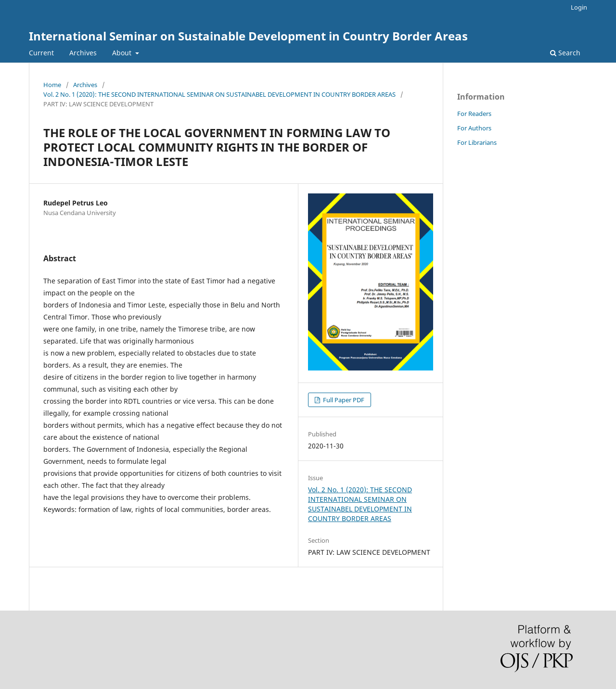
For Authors (474, 128)
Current (41, 53)
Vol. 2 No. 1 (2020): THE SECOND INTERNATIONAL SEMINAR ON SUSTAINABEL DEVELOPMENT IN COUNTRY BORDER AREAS (219, 94)
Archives (83, 53)
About (123, 53)
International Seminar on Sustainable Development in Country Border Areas (248, 36)
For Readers (474, 114)
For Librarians (477, 142)
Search (565, 53)
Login (579, 7)
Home (52, 85)
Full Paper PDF (343, 400)
